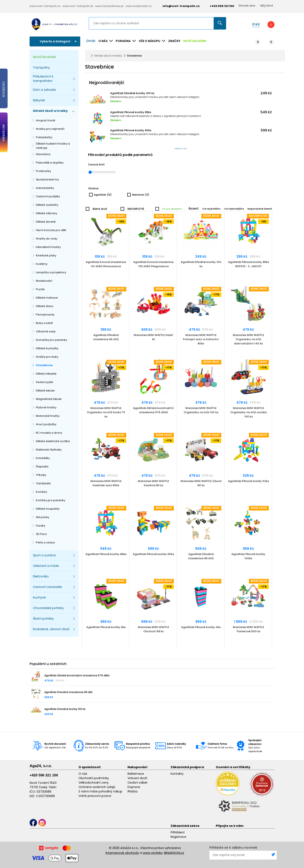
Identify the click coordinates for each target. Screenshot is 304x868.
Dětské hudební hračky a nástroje (53, 146)
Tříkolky (41, 475)
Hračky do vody (47, 239)
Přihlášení (178, 832)
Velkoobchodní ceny (94, 783)
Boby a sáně (44, 323)
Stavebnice (44, 365)
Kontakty (177, 774)
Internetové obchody (122, 853)
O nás (83, 774)
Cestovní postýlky (48, 196)
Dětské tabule (45, 391)
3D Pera (41, 534)
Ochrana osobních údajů (97, 787)
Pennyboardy (45, 315)
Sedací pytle (45, 382)
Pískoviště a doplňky (50, 163)
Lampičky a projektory (51, 272)
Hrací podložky (46, 424)
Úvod (91, 41)
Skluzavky (43, 517)
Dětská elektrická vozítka (53, 441)
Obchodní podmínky (94, 778)
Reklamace (136, 774)
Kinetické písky (46, 255)
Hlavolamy (43, 154)
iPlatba (132, 791)
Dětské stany (45, 306)
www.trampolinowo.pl (109, 6)
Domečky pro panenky (52, 340)
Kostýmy (42, 264)
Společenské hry (47, 179)
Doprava (134, 787)
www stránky (153, 853)
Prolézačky (43, 171)
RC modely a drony (49, 433)
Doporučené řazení (260, 209)
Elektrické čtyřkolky (49, 450)
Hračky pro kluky (47, 357)
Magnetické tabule (49, 399)
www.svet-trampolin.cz (45, 6)
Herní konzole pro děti (51, 230)
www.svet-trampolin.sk (78, 6)
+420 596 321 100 (44, 775)
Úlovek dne (247, 6)
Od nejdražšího (211, 209)
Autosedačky (45, 188)
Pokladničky (44, 137)
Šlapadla (42, 466)
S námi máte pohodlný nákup (100, 791)
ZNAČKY (174, 41)
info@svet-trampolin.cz (178, 6)
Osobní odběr (138, 783)
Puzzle (40, 289)
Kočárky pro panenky (51, 500)
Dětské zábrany (47, 213)
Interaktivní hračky (48, 247)
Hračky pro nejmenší (50, 129)
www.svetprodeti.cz (139, 6)
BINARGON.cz (174, 853)
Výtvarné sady (46, 331)
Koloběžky (43, 458)
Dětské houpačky (48, 509)
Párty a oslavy (45, 542)
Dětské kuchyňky (47, 348)
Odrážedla (43, 483)
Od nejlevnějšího (234, 209)
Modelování (44, 281)
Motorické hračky (48, 416)
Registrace (178, 837)
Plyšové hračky (46, 407)
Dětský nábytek (46, 374)
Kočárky (41, 492)
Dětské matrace (47, 298)
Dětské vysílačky (47, 205)
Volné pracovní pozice (95, 796)
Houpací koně (45, 120)
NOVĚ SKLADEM (195, 41)
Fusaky (41, 526)
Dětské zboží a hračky (108, 56)
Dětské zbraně (46, 222)
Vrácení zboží (137, 778)
